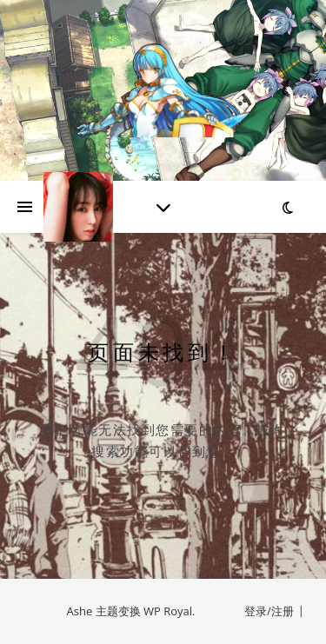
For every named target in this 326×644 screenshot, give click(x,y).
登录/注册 (269, 611)
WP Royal (168, 611)
